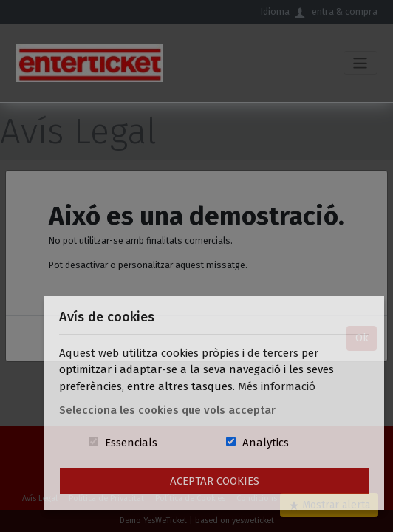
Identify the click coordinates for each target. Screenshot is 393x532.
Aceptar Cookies (215, 481)
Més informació (277, 386)
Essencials (131, 443)
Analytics (266, 443)
